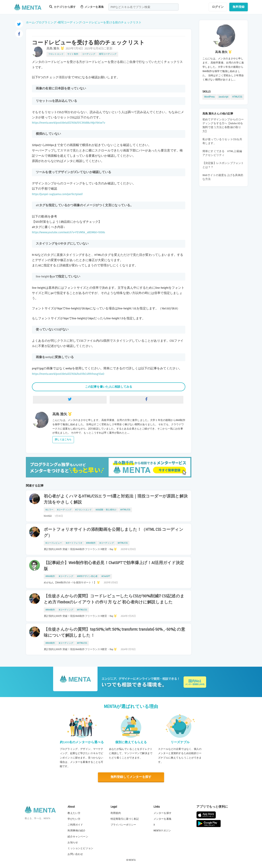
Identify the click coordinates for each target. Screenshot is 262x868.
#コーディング (64, 510)
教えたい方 (74, 813)
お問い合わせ (75, 854)
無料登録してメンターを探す (131, 777)
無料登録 (239, 7)
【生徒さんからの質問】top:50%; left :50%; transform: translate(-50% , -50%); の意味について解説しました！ (114, 633)
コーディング (89, 54)
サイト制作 (73, 54)
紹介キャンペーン (78, 837)
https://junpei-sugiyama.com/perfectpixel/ (57, 194)
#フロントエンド (84, 510)
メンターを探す (163, 813)
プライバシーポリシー (123, 825)
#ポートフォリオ (74, 543)
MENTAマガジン (162, 831)
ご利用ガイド (75, 825)
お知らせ (73, 842)
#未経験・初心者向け (106, 510)
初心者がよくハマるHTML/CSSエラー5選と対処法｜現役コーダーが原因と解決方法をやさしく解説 (116, 499)
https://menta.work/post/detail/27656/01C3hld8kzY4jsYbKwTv (69, 123)
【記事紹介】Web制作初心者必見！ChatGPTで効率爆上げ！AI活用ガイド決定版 (114, 566)
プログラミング (46, 22)
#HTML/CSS (125, 510)
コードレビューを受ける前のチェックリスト (112, 22)
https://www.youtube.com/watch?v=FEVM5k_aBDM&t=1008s (69, 232)
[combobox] (143, 7)
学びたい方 (74, 819)
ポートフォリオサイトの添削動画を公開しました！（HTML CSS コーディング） (114, 533)
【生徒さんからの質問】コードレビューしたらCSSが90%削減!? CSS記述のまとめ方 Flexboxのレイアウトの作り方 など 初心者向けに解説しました (114, 599)
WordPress (209, 97)
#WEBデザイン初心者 (87, 576)
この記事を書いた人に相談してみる (109, 387)
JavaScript (223, 97)
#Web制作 (91, 543)
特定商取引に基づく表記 (125, 819)
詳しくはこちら (63, 440)
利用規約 (116, 813)
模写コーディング (70, 22)
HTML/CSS (237, 97)
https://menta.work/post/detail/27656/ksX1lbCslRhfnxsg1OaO (68, 374)
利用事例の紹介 (76, 831)
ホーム (30, 22)
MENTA (132, 860)
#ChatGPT (106, 576)
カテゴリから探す (62, 7)
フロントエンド (56, 54)
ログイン (218, 7)
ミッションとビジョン (80, 848)
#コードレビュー (54, 543)
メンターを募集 (92, 7)
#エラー (49, 510)
